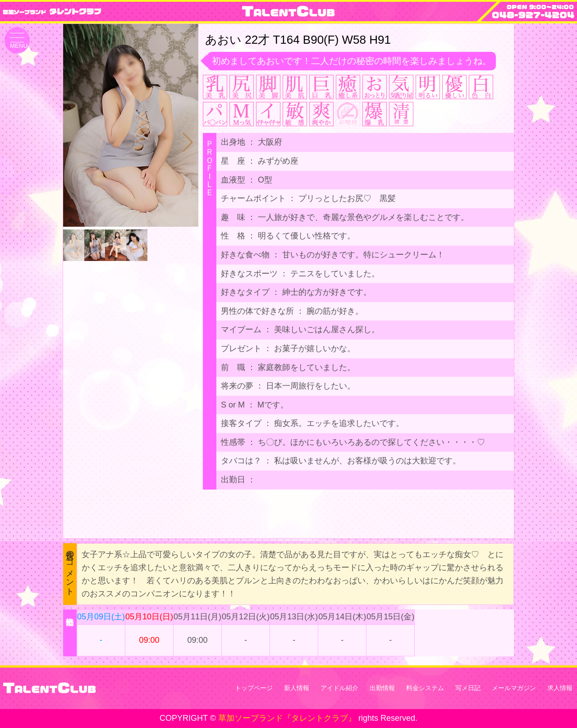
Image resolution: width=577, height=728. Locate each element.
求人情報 (560, 688)
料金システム (425, 688)
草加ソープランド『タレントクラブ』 (287, 718)
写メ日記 (468, 688)
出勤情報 (382, 688)
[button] (188, 142)
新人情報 (297, 688)
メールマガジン (514, 688)
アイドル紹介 (339, 688)
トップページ (254, 688)
